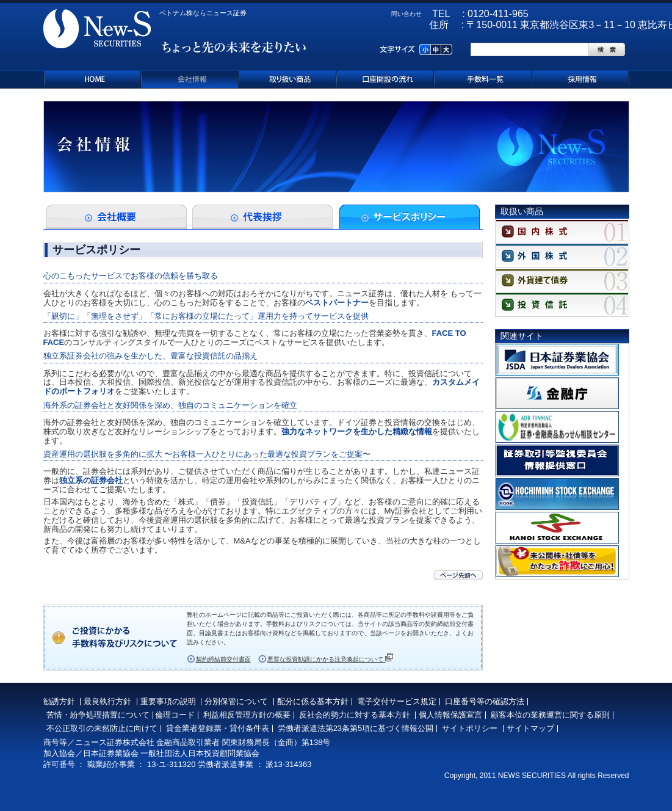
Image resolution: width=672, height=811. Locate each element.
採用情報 (580, 79)
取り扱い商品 (287, 79)
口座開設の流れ (385, 79)
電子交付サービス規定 (397, 701)
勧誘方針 (59, 701)
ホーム (92, 79)
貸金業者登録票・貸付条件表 (218, 728)
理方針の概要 (267, 715)
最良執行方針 (107, 701)
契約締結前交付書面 (223, 659)
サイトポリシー (470, 728)
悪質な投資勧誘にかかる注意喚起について (330, 659)
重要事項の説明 (168, 701)
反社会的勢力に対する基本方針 (355, 715)
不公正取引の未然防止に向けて (102, 728)
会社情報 (190, 79)
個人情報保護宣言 (450, 715)
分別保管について (236, 701)
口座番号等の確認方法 (485, 701)
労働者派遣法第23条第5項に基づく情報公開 (356, 728)
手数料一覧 (483, 79)
